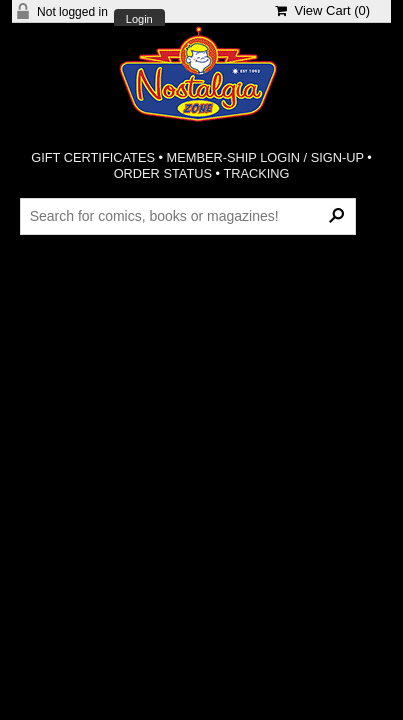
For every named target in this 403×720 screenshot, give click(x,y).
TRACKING (256, 173)
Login (139, 19)
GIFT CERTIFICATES (93, 157)
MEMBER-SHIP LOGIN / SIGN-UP (265, 157)
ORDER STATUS (163, 173)
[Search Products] (188, 216)
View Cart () (322, 10)
